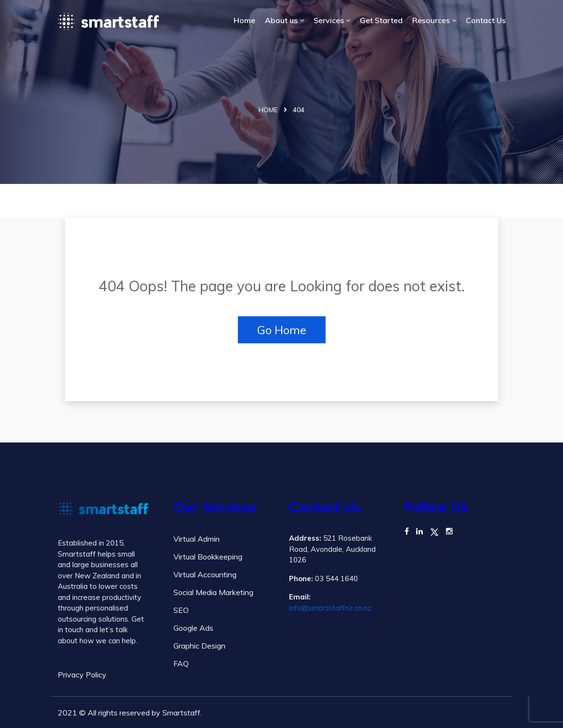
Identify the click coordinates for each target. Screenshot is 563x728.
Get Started (381, 20)
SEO (181, 610)
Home (244, 20)
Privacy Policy (82, 675)
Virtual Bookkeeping (208, 557)
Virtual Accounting (205, 574)
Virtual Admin (196, 539)
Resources (431, 20)
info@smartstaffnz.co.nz (330, 608)
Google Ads (193, 628)
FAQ (181, 663)
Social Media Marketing (213, 592)
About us (281, 20)
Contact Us (486, 20)
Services (329, 20)
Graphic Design (199, 646)
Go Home (282, 330)
